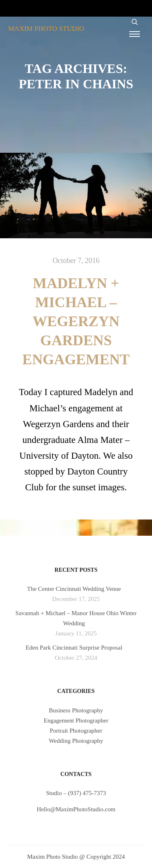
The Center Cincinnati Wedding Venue (74, 589)
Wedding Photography (76, 741)
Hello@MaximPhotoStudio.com (76, 809)
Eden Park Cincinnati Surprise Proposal (74, 648)
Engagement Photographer (76, 720)
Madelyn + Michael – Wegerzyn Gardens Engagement (76, 321)
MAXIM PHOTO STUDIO (46, 29)
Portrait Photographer (76, 731)
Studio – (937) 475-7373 (76, 793)
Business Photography (76, 710)
